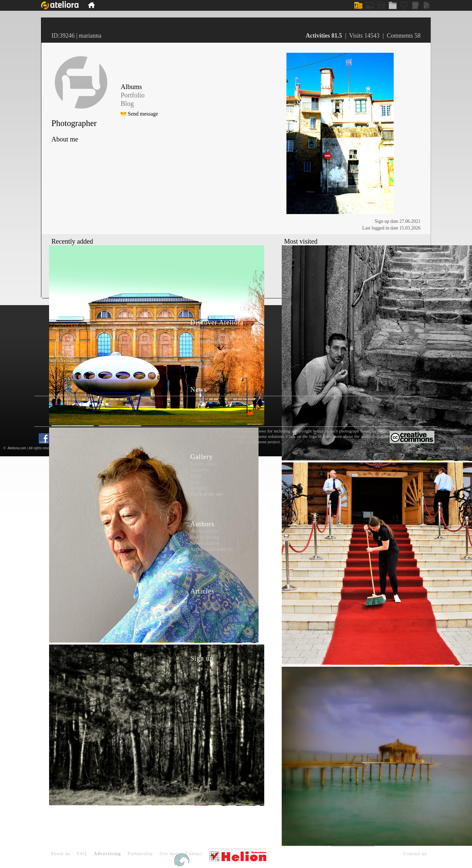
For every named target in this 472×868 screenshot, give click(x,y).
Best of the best (205, 537)
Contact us (415, 854)
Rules (196, 348)
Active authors (204, 531)
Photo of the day (207, 494)
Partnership (140, 854)
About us (60, 854)
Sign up (202, 658)
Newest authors (205, 543)
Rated (196, 476)
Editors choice (204, 464)
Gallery (202, 457)
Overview (200, 329)
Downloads (201, 366)
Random (198, 488)
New (195, 482)
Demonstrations (205, 342)
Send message (143, 114)
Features (198, 336)
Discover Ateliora (217, 322)
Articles (202, 591)
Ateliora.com (17, 448)
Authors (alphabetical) (211, 549)
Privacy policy (204, 354)
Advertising (107, 854)
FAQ (82, 854)
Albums (131, 87)
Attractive (200, 470)
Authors (202, 524)
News (199, 389)
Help (195, 360)
